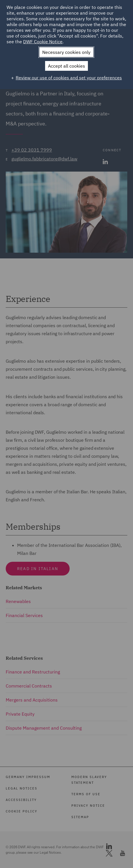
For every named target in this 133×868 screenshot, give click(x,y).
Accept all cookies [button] (66, 66)
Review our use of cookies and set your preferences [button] (69, 78)
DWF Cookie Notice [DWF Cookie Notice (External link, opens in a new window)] (43, 42)
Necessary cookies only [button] (66, 52)
